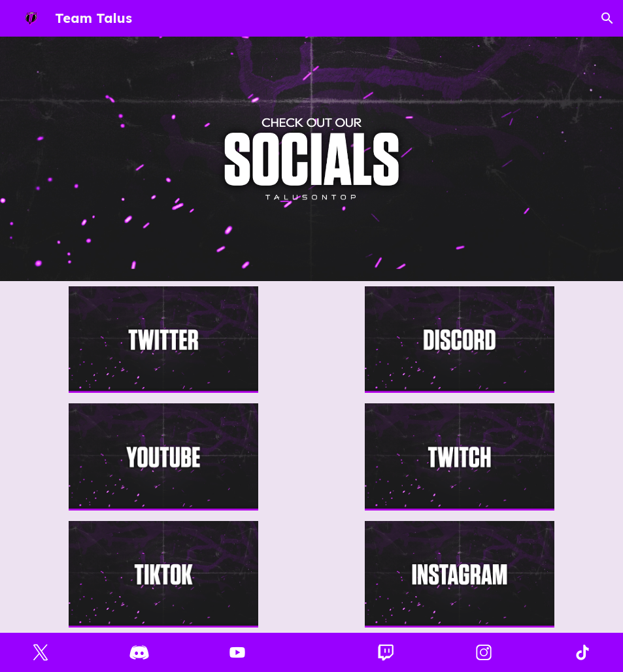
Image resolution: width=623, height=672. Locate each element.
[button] (607, 18)
